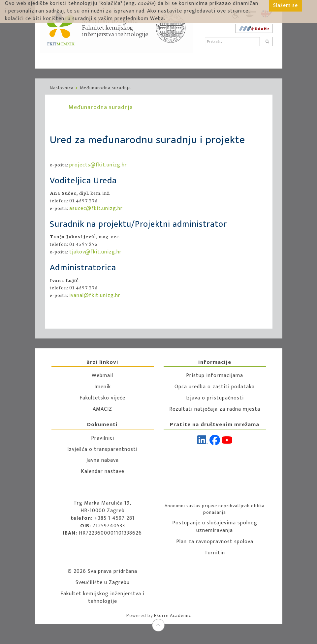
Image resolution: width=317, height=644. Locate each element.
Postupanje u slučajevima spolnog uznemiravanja (215, 527)
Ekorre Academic (173, 615)
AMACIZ (102, 409)
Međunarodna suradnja (105, 88)
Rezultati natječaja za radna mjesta (215, 409)
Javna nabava (103, 460)
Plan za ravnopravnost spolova (215, 542)
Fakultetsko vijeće (102, 398)
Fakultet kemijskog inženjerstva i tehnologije (102, 598)
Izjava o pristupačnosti (215, 398)
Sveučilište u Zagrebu (103, 583)
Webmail (102, 376)
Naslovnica (62, 88)
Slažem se (285, 5)
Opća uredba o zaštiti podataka (215, 387)
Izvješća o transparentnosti (102, 449)
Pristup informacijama (215, 376)
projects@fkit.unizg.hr (98, 165)
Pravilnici (103, 438)
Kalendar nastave (103, 471)
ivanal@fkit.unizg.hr (95, 295)
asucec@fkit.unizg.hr (96, 208)
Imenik (103, 387)
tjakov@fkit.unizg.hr (95, 252)
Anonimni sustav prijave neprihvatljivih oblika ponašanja (215, 509)
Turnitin (215, 553)
